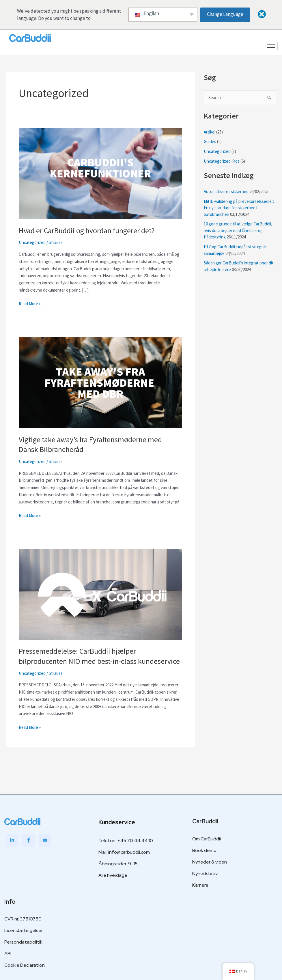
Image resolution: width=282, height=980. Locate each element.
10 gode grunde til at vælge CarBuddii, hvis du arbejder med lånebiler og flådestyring (238, 231)
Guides (210, 142)
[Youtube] (45, 839)
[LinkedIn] (12, 839)
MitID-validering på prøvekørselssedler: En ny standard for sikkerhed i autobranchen (239, 208)
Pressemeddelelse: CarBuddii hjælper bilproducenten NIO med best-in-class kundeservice (99, 655)
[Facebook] (29, 839)
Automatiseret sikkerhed (226, 191)
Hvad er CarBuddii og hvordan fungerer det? (87, 230)
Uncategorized (32, 242)
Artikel (210, 132)
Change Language (225, 14)
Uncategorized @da (222, 161)
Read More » (30, 303)
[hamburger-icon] (271, 46)
